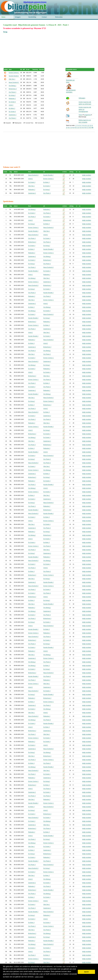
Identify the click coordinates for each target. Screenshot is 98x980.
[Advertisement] (49, 48)
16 (68, 128)
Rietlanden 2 (12, 99)
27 (87, 128)
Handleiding (32, 17)
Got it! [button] (86, 972)
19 (74, 128)
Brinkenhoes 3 (13, 89)
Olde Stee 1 (12, 79)
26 (86, 128)
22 (79, 128)
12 (89, 125)
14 (92, 125)
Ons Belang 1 (13, 86)
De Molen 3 (12, 108)
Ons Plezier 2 (12, 118)
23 (81, 128)
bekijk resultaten (87, 175)
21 (77, 128)
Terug (5, 32)
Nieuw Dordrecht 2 (14, 82)
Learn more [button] (39, 977)
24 (82, 128)
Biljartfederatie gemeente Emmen (35, 2)
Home (3, 17)
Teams (80, 115)
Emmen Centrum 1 (14, 73)
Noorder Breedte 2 (14, 76)
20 (75, 128)
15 (67, 128)
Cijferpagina (82, 98)
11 (87, 125)
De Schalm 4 (12, 112)
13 (90, 125)
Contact (44, 17)
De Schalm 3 (12, 102)
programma (87, 115)
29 (91, 128)
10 (85, 125)
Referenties (59, 17)
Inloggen (18, 17)
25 (84, 128)
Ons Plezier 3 (12, 92)
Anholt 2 (11, 105)
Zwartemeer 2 (13, 115)
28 (89, 128)
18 (72, 128)
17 (70, 128)
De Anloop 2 (12, 95)
